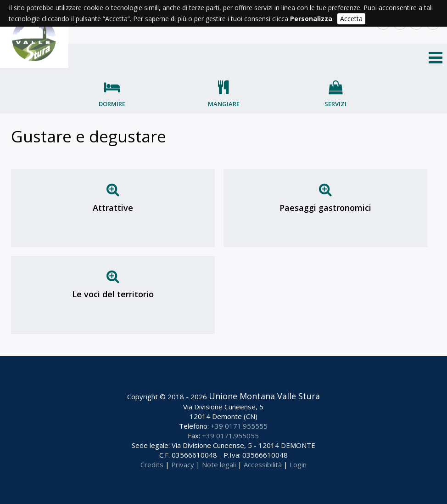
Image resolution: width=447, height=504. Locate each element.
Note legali (219, 464)
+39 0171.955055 (230, 436)
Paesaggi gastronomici (325, 208)
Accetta (351, 19)
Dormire (112, 104)
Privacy (183, 464)
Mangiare (224, 104)
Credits (152, 464)
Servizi (335, 104)
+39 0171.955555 (239, 426)
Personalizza (311, 19)
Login (298, 464)
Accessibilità (263, 464)
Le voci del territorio (113, 294)
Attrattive (113, 208)
